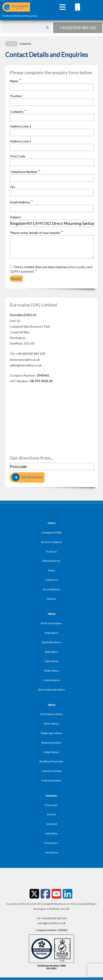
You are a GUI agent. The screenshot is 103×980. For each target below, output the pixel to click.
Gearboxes (52, 852)
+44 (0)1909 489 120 (78, 28)
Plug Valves (51, 633)
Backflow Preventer (51, 761)
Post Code (18, 156)
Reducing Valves (52, 743)
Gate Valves (52, 661)
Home (12, 44)
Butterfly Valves (52, 642)
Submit (16, 279)
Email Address (22, 202)
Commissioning (52, 771)
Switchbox (51, 833)
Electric (52, 814)
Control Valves (51, 680)
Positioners (51, 843)
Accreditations (52, 589)
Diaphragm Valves (52, 733)
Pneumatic (51, 805)
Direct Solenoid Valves (52, 690)
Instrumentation (51, 780)
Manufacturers (52, 561)
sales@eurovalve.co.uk (26, 365)
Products (52, 551)
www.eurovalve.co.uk (25, 359)
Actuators (52, 796)
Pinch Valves (52, 724)
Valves (52, 614)
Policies (51, 599)
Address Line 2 (21, 141)
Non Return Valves (52, 714)
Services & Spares (52, 542)
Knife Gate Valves (51, 623)
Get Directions (27, 477)
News (52, 570)
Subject (16, 217)
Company (18, 111)
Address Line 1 (21, 126)
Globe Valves (52, 671)
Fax (13, 187)
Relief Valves (51, 752)
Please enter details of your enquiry (37, 233)
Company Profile (52, 532)
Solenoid (52, 824)
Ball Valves (52, 652)
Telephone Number (25, 172)
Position (16, 96)
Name (16, 81)
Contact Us (52, 580)
